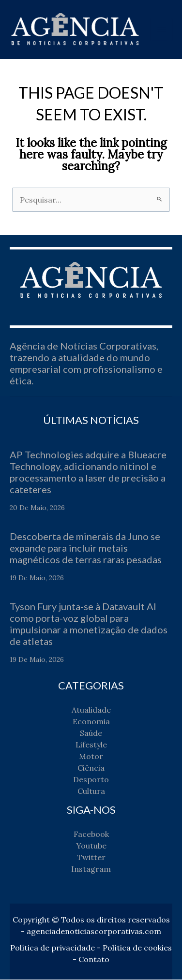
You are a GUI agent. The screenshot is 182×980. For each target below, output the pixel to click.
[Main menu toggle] (162, 29)
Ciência (91, 768)
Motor (91, 757)
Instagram (91, 869)
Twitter (91, 858)
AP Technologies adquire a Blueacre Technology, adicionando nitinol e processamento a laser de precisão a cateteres (88, 472)
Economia (91, 722)
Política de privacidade (53, 948)
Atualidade (91, 710)
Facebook (91, 834)
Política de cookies (137, 948)
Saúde (91, 733)
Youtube (91, 846)
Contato (94, 960)
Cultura (91, 791)
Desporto (91, 780)
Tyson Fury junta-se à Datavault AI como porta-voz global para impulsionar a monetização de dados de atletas (89, 624)
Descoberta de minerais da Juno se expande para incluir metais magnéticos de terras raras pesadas (86, 548)
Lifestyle (91, 745)
